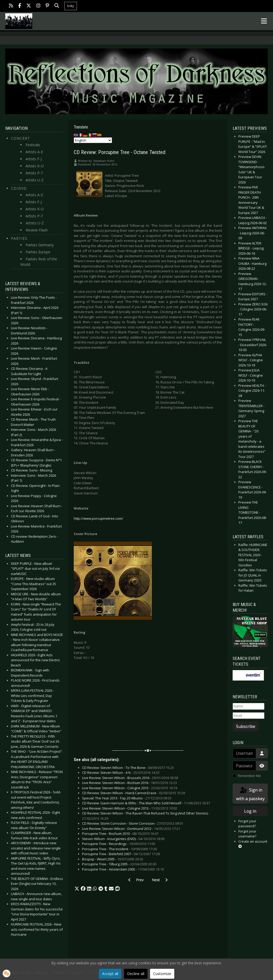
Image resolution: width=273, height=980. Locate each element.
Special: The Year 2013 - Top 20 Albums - (127, 798)
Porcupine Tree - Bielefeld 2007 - (121, 854)
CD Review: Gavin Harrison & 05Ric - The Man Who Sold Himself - (146, 803)
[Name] (248, 706)
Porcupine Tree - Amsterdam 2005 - (123, 869)
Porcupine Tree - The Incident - (119, 849)
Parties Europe (38, 252)
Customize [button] (162, 974)
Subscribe (246, 726)
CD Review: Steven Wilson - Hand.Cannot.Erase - (134, 793)
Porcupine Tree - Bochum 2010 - (120, 834)
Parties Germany (40, 245)
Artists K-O (35, 166)
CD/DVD (19, 188)
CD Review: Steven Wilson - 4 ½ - (121, 773)
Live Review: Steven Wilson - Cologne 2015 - (130, 788)
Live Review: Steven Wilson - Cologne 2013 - (130, 808)
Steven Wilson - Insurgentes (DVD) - (123, 839)
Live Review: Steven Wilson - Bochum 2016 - (129, 783)
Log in (250, 811)
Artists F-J (34, 159)
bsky (71, 6)
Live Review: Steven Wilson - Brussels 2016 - (130, 778)
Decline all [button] (136, 974)
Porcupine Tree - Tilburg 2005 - (119, 864)
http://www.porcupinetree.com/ (98, 518)
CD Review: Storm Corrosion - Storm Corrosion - (133, 823)
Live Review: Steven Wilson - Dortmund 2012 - (131, 829)
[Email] (248, 716)
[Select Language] (93, 140)
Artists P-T (34, 173)
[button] (77, 889)
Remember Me (249, 776)
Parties (19, 238)
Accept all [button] (110, 974)
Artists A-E (34, 152)
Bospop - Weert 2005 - (113, 859)
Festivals (33, 145)
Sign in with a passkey (250, 794)
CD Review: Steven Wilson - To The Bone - (128, 768)
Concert (20, 138)
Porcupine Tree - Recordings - (119, 844)
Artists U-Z (35, 180)
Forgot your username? (247, 834)
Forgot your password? (247, 824)
